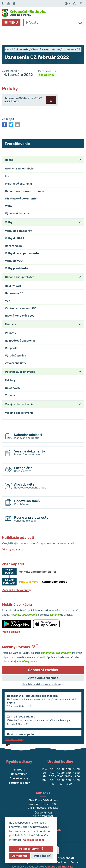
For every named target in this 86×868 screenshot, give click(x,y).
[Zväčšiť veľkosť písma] (75, 3)
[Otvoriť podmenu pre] (80, 144)
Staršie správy (14, 723)
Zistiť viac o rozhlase (43, 662)
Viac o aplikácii (12, 616)
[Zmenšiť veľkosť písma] (70, 3)
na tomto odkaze (34, 840)
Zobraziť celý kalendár (17, 574)
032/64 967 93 (43, 810)
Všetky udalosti (12, 534)
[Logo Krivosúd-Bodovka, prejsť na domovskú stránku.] (43, 13)
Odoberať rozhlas (43, 654)
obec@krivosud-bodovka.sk (43, 814)
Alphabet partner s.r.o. (60, 851)
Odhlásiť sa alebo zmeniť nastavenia (43, 669)
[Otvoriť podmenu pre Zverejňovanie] (80, 136)
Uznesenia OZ (47, 59)
